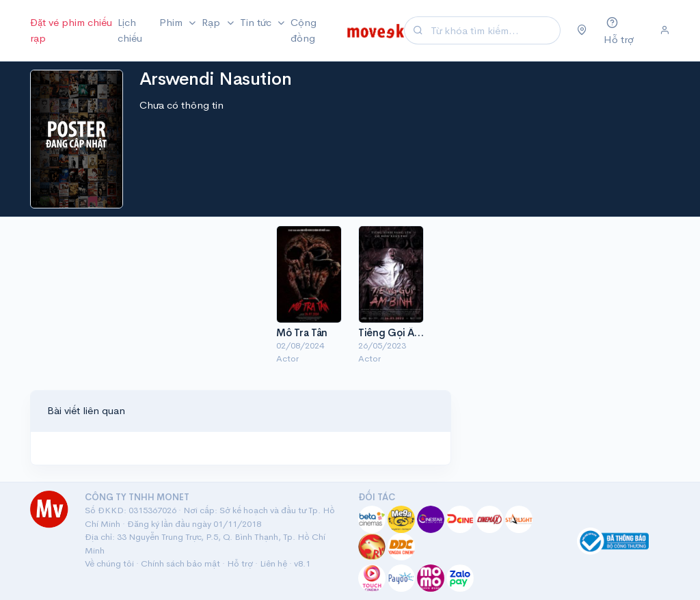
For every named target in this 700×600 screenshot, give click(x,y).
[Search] (494, 30)
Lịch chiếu (130, 30)
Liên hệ (273, 563)
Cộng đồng (304, 30)
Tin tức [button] (257, 22)
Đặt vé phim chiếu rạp (71, 30)
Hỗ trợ (240, 563)
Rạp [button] (212, 22)
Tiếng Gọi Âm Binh (402, 332)
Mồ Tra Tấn (302, 332)
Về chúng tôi (109, 563)
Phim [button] (172, 22)
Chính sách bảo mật (180, 563)
